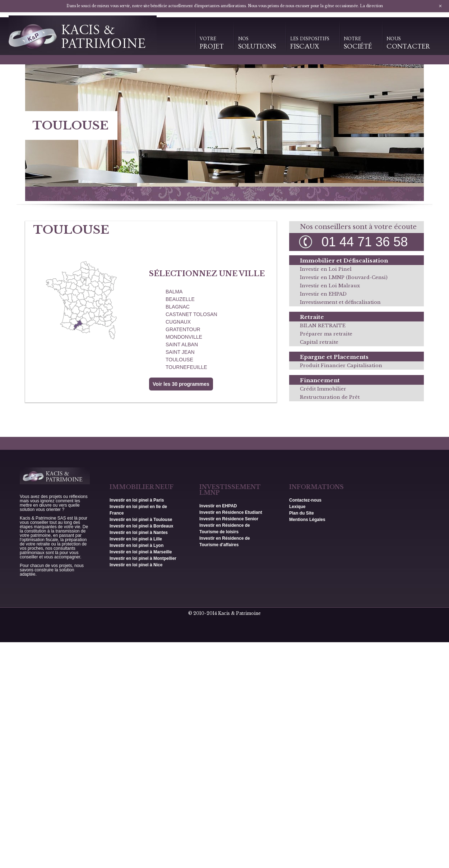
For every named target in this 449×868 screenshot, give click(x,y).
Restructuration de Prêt (330, 397)
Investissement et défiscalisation (340, 302)
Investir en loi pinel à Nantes (139, 533)
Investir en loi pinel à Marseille (141, 552)
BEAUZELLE (180, 299)
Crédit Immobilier (323, 389)
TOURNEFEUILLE (186, 367)
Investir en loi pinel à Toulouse (141, 520)
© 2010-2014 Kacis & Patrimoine (224, 613)
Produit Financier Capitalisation (341, 366)
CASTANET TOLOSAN (191, 314)
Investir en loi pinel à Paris (137, 500)
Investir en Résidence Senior (229, 519)
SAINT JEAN (180, 352)
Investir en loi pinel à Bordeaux (141, 526)
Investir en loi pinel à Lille (136, 539)
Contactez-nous (305, 500)
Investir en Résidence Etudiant (231, 512)
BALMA (174, 292)
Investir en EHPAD (323, 294)
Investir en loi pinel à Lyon (136, 545)
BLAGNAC (178, 307)
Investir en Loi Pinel (326, 269)
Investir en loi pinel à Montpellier (143, 558)
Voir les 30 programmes (181, 384)
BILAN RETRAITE (323, 326)
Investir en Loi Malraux (330, 286)
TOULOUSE (179, 360)
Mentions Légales (307, 520)
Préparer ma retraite (326, 334)
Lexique (297, 507)
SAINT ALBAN (182, 344)
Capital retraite (319, 342)
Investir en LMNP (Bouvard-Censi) (344, 277)
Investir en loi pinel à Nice (136, 565)
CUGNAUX (178, 322)
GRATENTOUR (183, 329)
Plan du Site (302, 513)
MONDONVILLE (184, 337)
